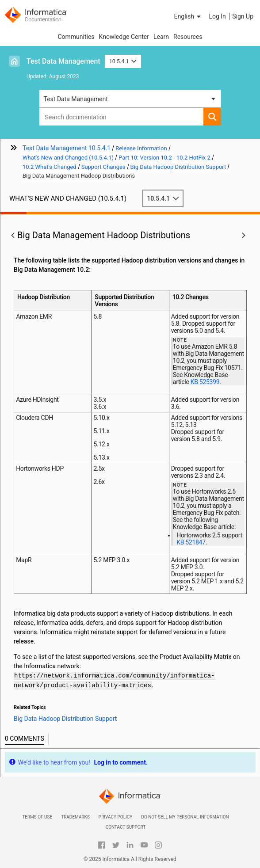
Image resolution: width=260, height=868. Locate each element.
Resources (188, 37)
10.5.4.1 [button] (123, 61)
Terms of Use (37, 817)
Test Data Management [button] (76, 99)
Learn (161, 37)
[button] (188, 16)
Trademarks (75, 817)
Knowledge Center (124, 37)
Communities (76, 37)
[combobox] (121, 117)
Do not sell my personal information (185, 817)
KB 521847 (191, 542)
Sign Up (243, 16)
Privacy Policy (115, 817)
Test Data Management (63, 61)
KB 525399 (205, 382)
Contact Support (126, 827)
